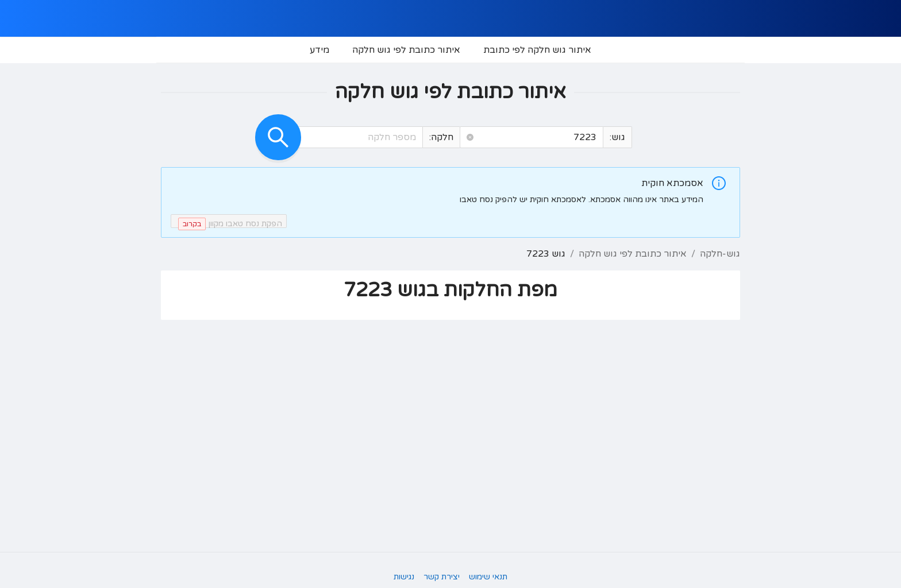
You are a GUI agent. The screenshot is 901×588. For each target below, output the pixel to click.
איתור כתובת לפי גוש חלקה (633, 254)
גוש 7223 (546, 254)
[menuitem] (537, 50)
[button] (470, 138)
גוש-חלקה (720, 254)
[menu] (450, 50)
